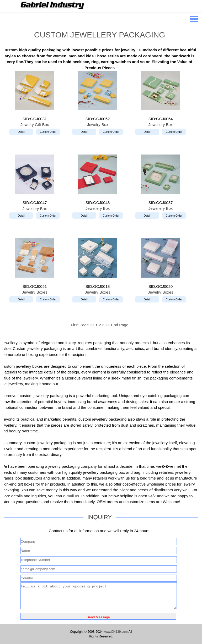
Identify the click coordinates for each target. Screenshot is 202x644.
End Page (120, 325)
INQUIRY (100, 517)
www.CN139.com (115, 632)
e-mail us (71, 496)
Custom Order (48, 132)
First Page (80, 325)
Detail (21, 132)
